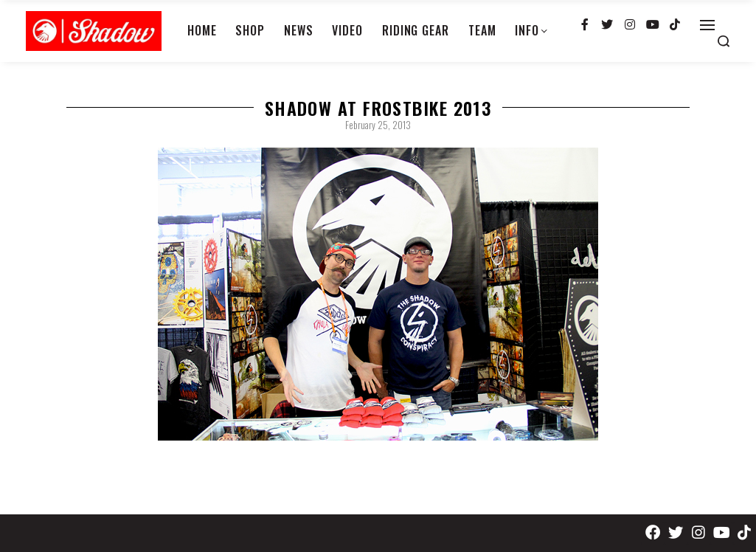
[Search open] (724, 41)
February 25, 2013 (378, 125)
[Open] (707, 25)
